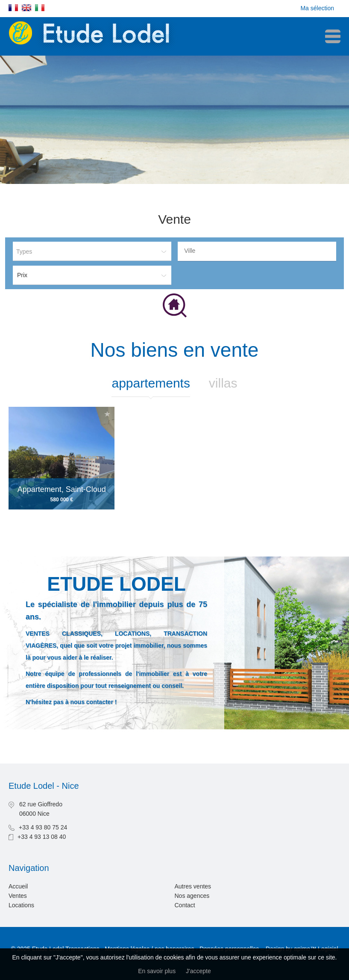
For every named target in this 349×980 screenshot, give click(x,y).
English (26, 8)
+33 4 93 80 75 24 (43, 827)
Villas (223, 383)
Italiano (40, 8)
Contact (185, 905)
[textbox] (259, 251)
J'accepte (198, 971)
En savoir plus (157, 971)
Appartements (151, 383)
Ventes (18, 896)
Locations (21, 905)
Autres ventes (193, 886)
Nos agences (192, 896)
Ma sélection (317, 8)
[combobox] (257, 251)
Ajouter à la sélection (107, 414)
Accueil (18, 886)
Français (13, 8)
